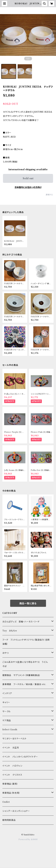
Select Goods (10, 730)
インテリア (7, 693)
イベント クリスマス (12, 775)
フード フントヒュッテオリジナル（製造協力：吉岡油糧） (26, 642)
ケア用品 (7, 720)
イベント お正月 (11, 748)
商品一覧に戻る (28, 603)
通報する (49, 195)
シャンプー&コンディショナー (16, 811)
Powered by (28, 839)
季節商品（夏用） (10, 784)
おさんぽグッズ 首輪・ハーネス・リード (21, 622)
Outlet (6, 802)
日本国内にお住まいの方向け (28, 187)
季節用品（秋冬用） (11, 793)
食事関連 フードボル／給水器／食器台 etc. (24, 684)
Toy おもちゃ (10, 631)
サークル (6, 711)
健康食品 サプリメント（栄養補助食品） (21, 675)
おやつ (5, 653)
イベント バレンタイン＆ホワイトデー (20, 757)
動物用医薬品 (9, 820)
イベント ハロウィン (12, 766)
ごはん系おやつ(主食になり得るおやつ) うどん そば (26, 664)
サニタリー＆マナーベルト (14, 739)
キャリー (6, 702)
